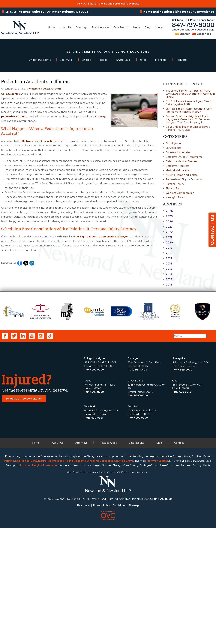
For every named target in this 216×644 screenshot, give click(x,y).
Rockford (133, 523)
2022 (168, 232)
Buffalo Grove (125, 577)
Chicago (133, 475)
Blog (148, 27)
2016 (168, 264)
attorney (100, 116)
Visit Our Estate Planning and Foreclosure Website (108, 4)
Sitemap (134, 621)
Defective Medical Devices (181, 161)
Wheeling (93, 577)
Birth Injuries (173, 143)
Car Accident (173, 148)
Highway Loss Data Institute (40, 141)
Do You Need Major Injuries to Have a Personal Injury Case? (188, 128)
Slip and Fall (173, 188)
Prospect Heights (31, 581)
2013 (168, 279)
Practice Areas (100, 27)
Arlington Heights (95, 475)
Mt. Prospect (56, 577)
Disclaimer (119, 621)
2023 (168, 227)
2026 (168, 211)
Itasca (88, 497)
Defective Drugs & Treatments (184, 157)
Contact (160, 27)
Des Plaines (22, 577)
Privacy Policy (102, 621)
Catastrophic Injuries (178, 152)
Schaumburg (39, 577)
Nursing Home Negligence (182, 175)
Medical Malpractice (178, 170)
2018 (168, 253)
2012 (168, 285)
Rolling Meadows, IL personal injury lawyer (102, 237)
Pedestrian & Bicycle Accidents (45, 89)
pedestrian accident (14, 116)
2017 (168, 258)
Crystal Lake (135, 497)
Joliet (175, 497)
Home (52, 27)
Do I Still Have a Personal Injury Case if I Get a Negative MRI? (189, 103)
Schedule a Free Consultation (24, 515)
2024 (168, 222)
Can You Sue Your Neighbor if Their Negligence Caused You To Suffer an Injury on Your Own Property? (188, 119)
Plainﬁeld (89, 523)
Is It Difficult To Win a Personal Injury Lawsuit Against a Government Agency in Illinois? (190, 94)
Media (137, 27)
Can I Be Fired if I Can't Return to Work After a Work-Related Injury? (189, 110)
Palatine (9, 577)
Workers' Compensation (180, 193)
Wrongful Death (176, 197)
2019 (168, 248)
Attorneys (82, 27)
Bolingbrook (107, 577)
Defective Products (177, 166)
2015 (168, 269)
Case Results (121, 27)
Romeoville (50, 581)
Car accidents (10, 94)
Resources (84, 621)
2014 (168, 274)
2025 (168, 216)
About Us (65, 27)
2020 (168, 243)
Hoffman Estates (158, 577)
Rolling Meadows (75, 577)
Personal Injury (175, 184)
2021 (168, 237)
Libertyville (178, 475)
